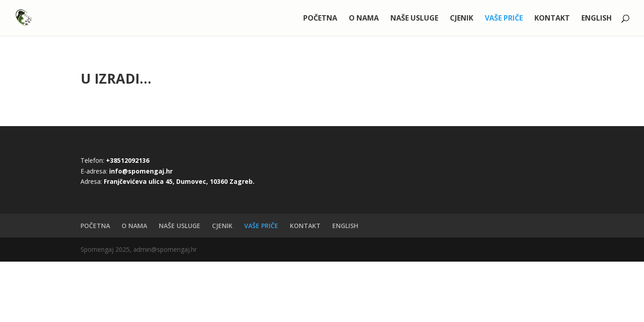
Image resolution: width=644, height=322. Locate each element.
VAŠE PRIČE (504, 19)
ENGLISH (597, 19)
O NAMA (364, 19)
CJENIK (462, 19)
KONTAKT (552, 19)
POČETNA (320, 19)
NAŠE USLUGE (414, 19)
